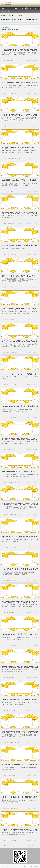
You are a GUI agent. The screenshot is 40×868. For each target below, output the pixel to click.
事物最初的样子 (11, 224)
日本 (16, 385)
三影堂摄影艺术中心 (12, 191)
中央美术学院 (11, 385)
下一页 (27, 846)
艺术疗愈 (15, 548)
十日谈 (9, 320)
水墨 (12, 580)
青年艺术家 (10, 93)
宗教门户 (10, 11)
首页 (10, 15)
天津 (13, 320)
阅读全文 (35, 61)
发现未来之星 (18, 515)
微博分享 (29, 61)
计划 (12, 287)
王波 (13, 450)
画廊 (8, 710)
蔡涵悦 (17, 450)
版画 (8, 613)
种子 (8, 287)
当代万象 (36, 8)
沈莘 (15, 93)
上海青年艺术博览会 (12, 352)
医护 (8, 61)
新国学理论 (30, 8)
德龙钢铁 (10, 417)
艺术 (12, 710)
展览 (8, 580)
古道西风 (3, 11)
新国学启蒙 (23, 8)
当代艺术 (19, 224)
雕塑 (8, 678)
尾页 (31, 846)
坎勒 (8, 159)
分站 (10, 8)
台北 (15, 710)
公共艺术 (10, 548)
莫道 (19, 159)
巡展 (12, 61)
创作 (15, 287)
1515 (8, 775)
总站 (3, 8)
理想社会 (17, 8)
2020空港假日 (11, 482)
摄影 (12, 841)
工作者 (16, 61)
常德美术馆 (10, 254)
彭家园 (9, 450)
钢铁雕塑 (15, 417)
